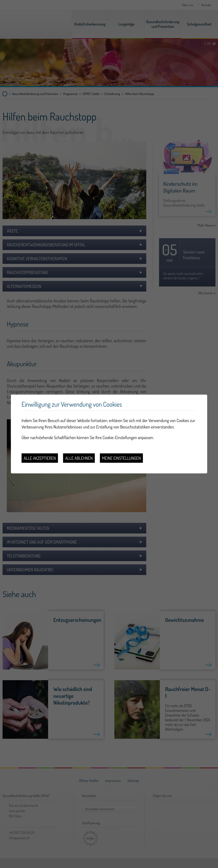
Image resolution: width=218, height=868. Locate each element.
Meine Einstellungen (121, 458)
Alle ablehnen (79, 458)
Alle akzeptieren (40, 458)
